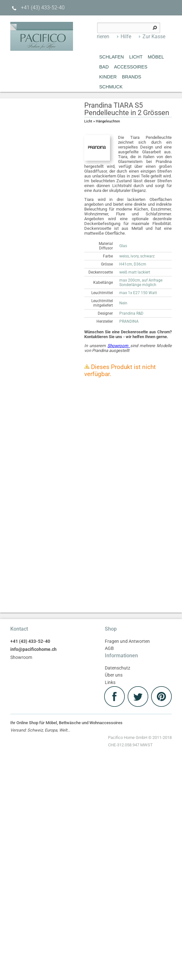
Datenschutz (118, 668)
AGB (109, 648)
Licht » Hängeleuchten (102, 121)
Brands (132, 77)
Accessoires (131, 67)
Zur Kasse (154, 36)
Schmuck (111, 87)
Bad (104, 67)
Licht (136, 57)
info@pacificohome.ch (33, 649)
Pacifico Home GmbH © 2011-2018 (140, 742)
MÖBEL (156, 57)
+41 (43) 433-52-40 (37, 8)
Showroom (119, 346)
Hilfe (126, 36)
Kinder (108, 77)
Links (110, 683)
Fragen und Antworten (127, 641)
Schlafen (112, 57)
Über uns (114, 675)
